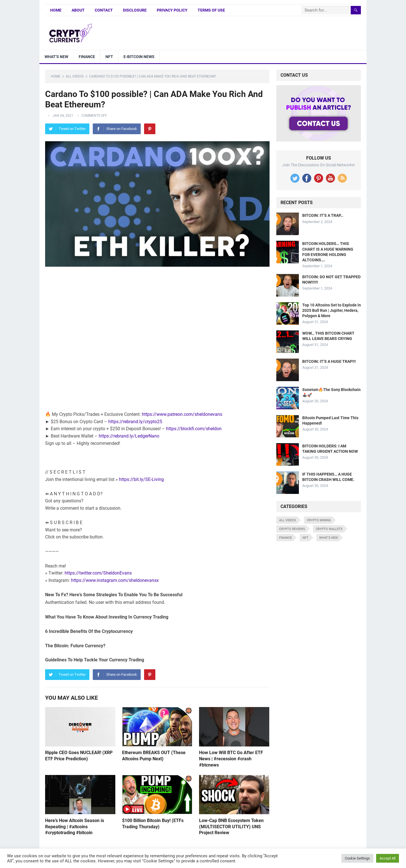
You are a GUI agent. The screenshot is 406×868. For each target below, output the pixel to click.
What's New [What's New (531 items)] (329, 538)
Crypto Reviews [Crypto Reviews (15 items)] (292, 529)
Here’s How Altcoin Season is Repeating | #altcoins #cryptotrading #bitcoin (75, 827)
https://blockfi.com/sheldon (194, 429)
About (78, 10)
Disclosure (135, 10)
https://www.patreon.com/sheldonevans (182, 414)
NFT (109, 57)
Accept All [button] (388, 858)
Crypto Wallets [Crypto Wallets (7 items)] (329, 529)
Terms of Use (211, 10)
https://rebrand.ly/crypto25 (135, 422)
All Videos (75, 76)
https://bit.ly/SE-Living (141, 479)
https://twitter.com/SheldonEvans (98, 573)
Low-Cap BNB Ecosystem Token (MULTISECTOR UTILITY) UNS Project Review (231, 827)
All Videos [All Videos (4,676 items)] (288, 520)
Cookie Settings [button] (357, 858)
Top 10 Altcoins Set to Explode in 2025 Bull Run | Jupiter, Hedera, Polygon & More (332, 310)
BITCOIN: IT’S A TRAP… (323, 215)
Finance (87, 57)
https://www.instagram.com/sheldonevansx (115, 580)
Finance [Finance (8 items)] (285, 538)
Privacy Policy (172, 10)
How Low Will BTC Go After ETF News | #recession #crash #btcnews (231, 759)
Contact (104, 10)
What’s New (56, 57)
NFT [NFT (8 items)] (305, 538)
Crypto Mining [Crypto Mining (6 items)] (319, 520)
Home (56, 10)
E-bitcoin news (139, 57)
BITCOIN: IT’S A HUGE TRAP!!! (329, 361)
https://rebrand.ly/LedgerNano (129, 436)
